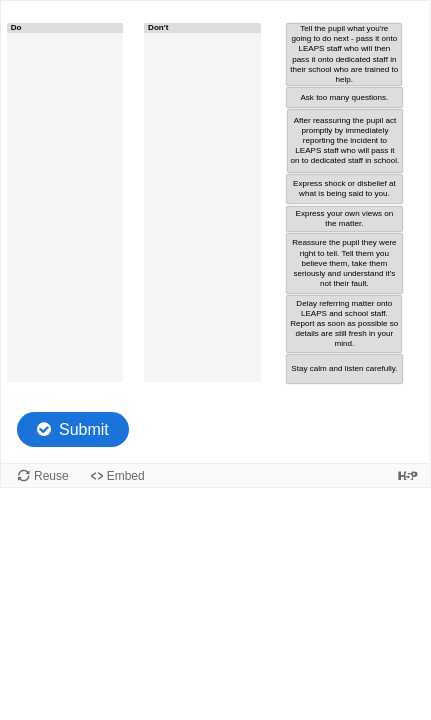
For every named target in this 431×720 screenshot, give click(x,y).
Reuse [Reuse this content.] (51, 476)
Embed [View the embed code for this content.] (126, 476)
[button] (344, 55)
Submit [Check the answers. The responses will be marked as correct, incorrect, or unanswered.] (84, 429)
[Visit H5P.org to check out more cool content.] (408, 475)
